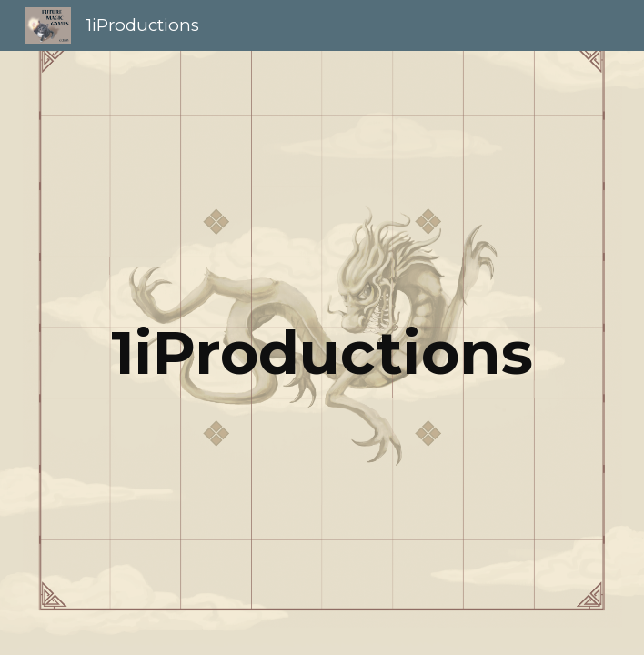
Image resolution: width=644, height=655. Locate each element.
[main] (322, 353)
